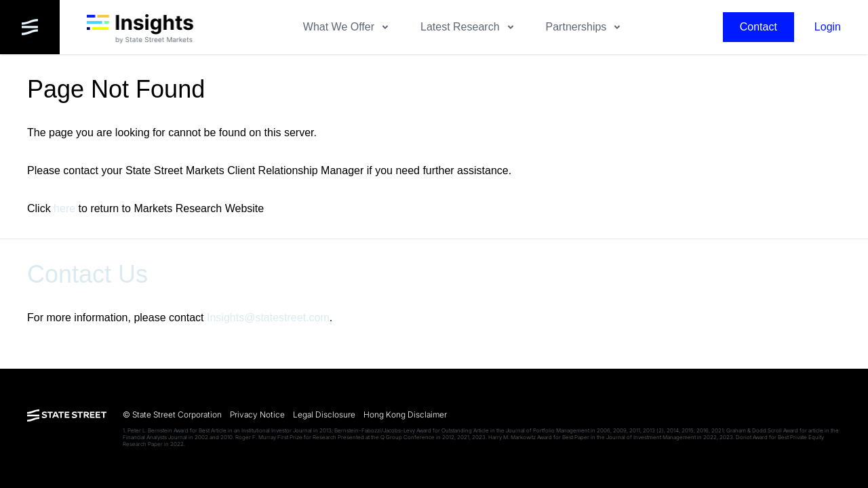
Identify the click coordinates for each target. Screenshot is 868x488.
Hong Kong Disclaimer (405, 414)
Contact (758, 27)
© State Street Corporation (172, 414)
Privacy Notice (257, 414)
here (64, 208)
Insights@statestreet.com (268, 318)
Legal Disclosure (324, 414)
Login (828, 27)
